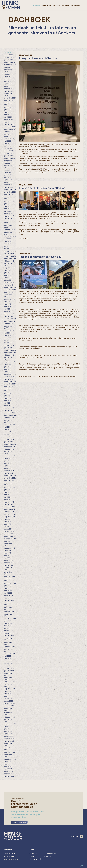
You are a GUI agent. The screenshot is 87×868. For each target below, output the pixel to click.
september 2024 (8, 104)
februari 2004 (10, 774)
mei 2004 (8, 766)
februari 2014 (9, 439)
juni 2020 (8, 241)
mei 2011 (7, 524)
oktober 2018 (9, 292)
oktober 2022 (9, 163)
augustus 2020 (10, 236)
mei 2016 (8, 369)
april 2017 (8, 340)
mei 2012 (8, 495)
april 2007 (8, 663)
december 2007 (8, 639)
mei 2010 (8, 555)
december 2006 (8, 674)
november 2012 (10, 478)
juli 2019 (7, 270)
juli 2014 (7, 427)
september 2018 (8, 296)
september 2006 (8, 685)
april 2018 (8, 309)
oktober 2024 (9, 100)
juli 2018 (7, 302)
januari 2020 (9, 254)
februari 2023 (9, 153)
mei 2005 (8, 731)
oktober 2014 (9, 418)
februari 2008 (9, 633)
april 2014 (8, 434)
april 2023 (8, 148)
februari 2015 (9, 408)
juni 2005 (8, 729)
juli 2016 (7, 364)
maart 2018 (8, 311)
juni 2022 (8, 175)
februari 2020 (9, 251)
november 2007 (8, 643)
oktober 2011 (9, 512)
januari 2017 (9, 348)
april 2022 (8, 180)
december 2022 (10, 158)
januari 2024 (9, 124)
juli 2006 (8, 691)
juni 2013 (8, 461)
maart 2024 (9, 120)
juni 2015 (8, 398)
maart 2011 (8, 529)
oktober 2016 (9, 355)
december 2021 (10, 190)
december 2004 (8, 745)
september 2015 (8, 390)
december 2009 (8, 569)
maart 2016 (8, 374)
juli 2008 (8, 621)
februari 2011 (9, 531)
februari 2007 (9, 668)
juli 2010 (8, 551)
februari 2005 (9, 739)
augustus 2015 (10, 393)
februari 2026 (9, 57)
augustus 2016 (10, 362)
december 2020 (8, 222)
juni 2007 (8, 658)
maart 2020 (9, 249)
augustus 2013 (10, 456)
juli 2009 (8, 586)
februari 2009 (10, 598)
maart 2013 (8, 468)
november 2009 (8, 573)
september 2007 (8, 650)
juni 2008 (8, 623)
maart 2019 (8, 280)
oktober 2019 (9, 261)
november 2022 (10, 161)
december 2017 (10, 319)
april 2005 (8, 734)
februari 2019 (9, 283)
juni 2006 (8, 694)
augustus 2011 (10, 517)
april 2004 (8, 769)
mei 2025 (8, 81)
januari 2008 (9, 636)
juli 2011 (7, 519)
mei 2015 (8, 401)
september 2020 (8, 233)
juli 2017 (7, 333)
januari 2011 (9, 534)
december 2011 (10, 507)
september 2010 (8, 545)
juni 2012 (8, 492)
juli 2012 (7, 490)
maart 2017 (8, 343)
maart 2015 (8, 406)
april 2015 (8, 403)
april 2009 (8, 593)
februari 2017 (9, 345)
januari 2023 (9, 156)
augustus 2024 (10, 107)
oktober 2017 (9, 324)
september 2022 (8, 167)
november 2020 (8, 226)
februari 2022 (9, 185)
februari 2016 (9, 377)
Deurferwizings (52, 854)
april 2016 (8, 372)
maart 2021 (8, 214)
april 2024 (8, 117)
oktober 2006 (10, 682)
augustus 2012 (10, 487)
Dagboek (34, 854)
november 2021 (10, 192)
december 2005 (8, 709)
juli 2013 (7, 458)
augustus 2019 (10, 268)
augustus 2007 (10, 654)
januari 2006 (9, 706)
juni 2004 (8, 764)
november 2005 (8, 714)
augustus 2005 (10, 724)
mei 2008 (8, 626)
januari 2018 (9, 316)
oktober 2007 (10, 647)
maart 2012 (8, 500)
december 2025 (10, 62)
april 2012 (8, 497)
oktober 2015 (9, 386)
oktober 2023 (9, 132)
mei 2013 (8, 463)
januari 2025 (9, 91)
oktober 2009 (10, 576)
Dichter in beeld (36, 859)
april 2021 (8, 211)
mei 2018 (8, 307)
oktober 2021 (9, 195)
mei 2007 (8, 661)
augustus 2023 (10, 139)
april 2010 (8, 558)
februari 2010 (9, 563)
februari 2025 (9, 89)
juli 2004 (8, 762)
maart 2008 (9, 631)
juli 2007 (8, 656)
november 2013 (10, 447)
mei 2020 (8, 244)
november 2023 (10, 129)
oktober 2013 (9, 449)
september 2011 (10, 514)
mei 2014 (8, 432)
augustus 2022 (10, 170)
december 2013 (10, 444)
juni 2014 (8, 430)
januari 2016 (9, 379)
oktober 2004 (10, 752)
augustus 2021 (10, 201)
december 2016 (10, 350)
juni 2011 (7, 522)
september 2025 (8, 71)
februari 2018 (9, 314)
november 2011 (10, 509)
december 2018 (10, 287)
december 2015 (10, 382)
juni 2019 (8, 273)
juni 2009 (8, 588)
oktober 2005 (10, 717)
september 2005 (8, 721)
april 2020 (8, 246)
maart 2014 (8, 437)
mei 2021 (8, 209)
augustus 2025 (10, 74)
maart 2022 (9, 182)
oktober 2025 (9, 67)
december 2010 (10, 536)
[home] (11, 5)
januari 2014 (9, 442)
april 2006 (8, 699)
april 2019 (8, 278)
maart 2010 (8, 560)
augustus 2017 (10, 331)
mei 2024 (8, 115)
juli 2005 (8, 726)
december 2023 (10, 127)
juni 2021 (8, 206)
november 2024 (10, 98)
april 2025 (8, 84)
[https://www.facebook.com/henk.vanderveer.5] (82, 836)
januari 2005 (9, 741)
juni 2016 (8, 367)
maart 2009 (9, 596)
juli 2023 (8, 141)
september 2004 (8, 756)
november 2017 (10, 321)
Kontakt (49, 856)
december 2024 (8, 95)
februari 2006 (9, 703)
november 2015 (10, 384)
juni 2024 (8, 112)
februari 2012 (9, 502)
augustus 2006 (10, 689)
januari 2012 (9, 504)
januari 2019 (9, 285)
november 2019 (10, 259)
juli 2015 (7, 396)
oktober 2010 (9, 541)
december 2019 (10, 256)
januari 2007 (9, 671)
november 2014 (10, 415)
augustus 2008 (10, 618)
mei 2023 (8, 146)
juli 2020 (8, 239)
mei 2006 (8, 696)
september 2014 (8, 421)
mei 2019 (8, 275)
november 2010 (10, 539)
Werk (32, 856)
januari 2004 (9, 776)
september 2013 (8, 453)
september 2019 (8, 264)
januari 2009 (9, 600)
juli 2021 (7, 204)
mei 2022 (8, 177)
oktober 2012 (9, 480)
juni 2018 (8, 304)
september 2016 (8, 358)
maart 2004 (9, 771)
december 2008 (8, 604)
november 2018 (10, 290)
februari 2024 (9, 122)
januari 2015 (9, 410)
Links (31, 850)
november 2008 (8, 608)
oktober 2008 (10, 612)
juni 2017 (8, 335)
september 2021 (8, 198)
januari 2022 (9, 187)
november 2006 (8, 679)
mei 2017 (8, 338)
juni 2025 (8, 79)
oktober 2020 (10, 230)
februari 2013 (9, 471)
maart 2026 (9, 55)
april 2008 (8, 628)
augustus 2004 (10, 759)
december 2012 (10, 476)
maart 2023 (9, 151)
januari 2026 (9, 60)
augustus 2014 (10, 425)
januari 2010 (9, 565)
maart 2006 (9, 701)
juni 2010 (8, 553)
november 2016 (10, 353)
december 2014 (10, 413)
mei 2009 (8, 591)
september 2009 (8, 580)
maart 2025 (9, 86)
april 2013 (8, 466)
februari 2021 (9, 216)
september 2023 (8, 135)
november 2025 (10, 65)
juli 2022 (8, 172)
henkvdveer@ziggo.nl (12, 859)
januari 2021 (9, 218)
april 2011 (8, 527)
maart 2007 (9, 666)
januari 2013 (9, 473)
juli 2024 (8, 110)
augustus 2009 (10, 583)
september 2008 (8, 615)
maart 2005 (9, 736)
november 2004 (8, 749)
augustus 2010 (10, 548)
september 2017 (8, 327)
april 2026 (8, 52)
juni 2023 (8, 144)
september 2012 (8, 484)
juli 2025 (8, 76)
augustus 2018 (10, 299)
